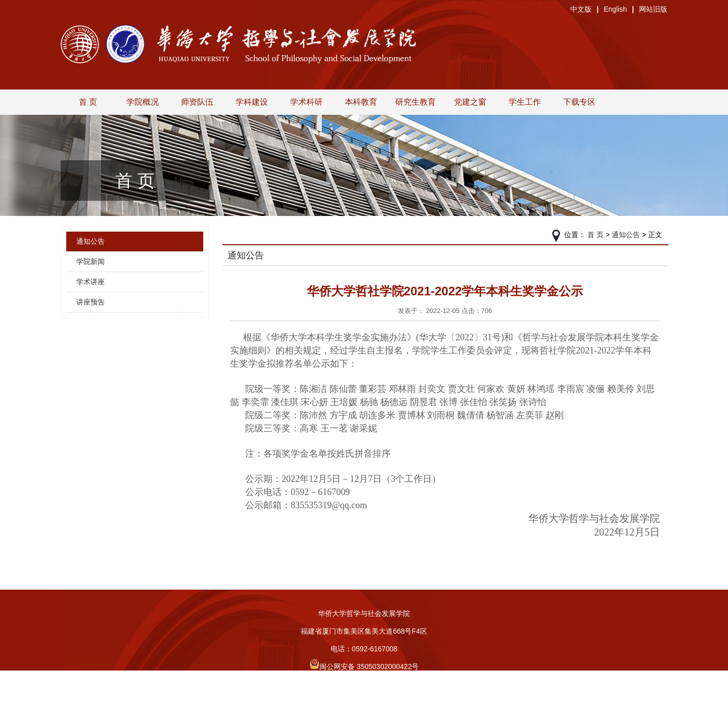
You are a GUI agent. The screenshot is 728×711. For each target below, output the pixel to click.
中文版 (581, 9)
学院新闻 (90, 261)
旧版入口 (364, 702)
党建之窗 (470, 102)
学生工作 (525, 102)
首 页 (88, 102)
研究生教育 (416, 102)
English (615, 9)
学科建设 (252, 102)
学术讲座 (90, 282)
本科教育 (361, 102)
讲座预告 (90, 302)
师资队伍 (197, 102)
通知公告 (90, 241)
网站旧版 (653, 9)
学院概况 (143, 102)
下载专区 (579, 102)
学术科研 (306, 102)
